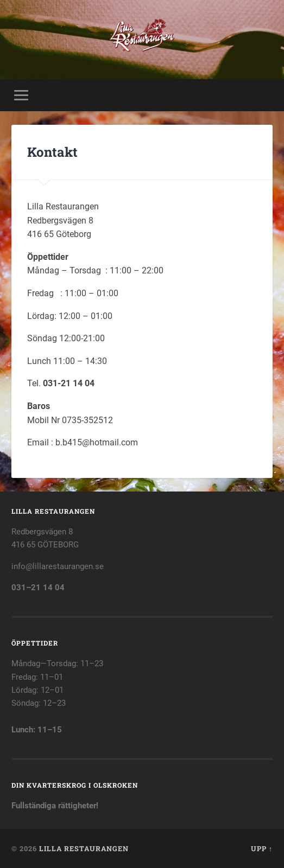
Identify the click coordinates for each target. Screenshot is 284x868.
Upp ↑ (262, 848)
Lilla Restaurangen (84, 848)
